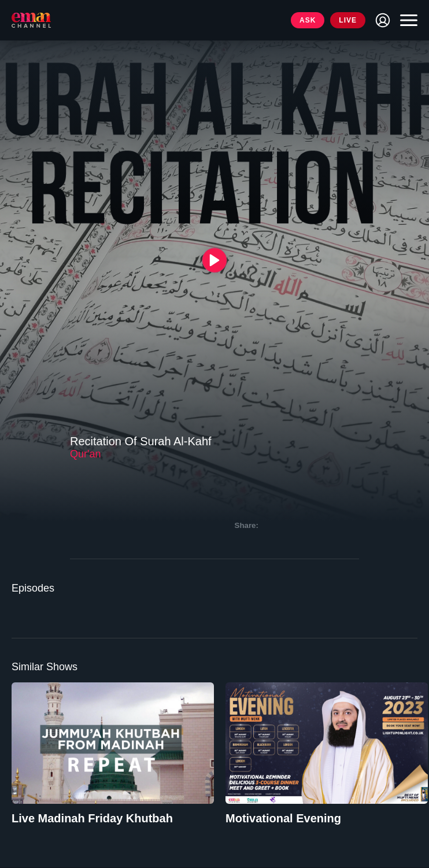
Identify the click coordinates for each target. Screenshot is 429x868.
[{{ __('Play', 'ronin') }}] (215, 261)
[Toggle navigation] (406, 20)
